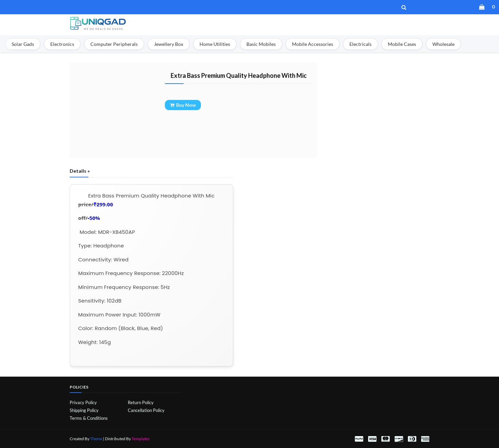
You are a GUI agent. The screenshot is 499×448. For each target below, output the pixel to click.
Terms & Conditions (89, 418)
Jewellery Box (169, 44)
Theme (96, 439)
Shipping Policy (84, 410)
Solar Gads (23, 44)
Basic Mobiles (261, 44)
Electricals (360, 44)
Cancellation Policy (146, 410)
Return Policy (141, 402)
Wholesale (443, 44)
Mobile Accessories (313, 44)
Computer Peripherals (114, 44)
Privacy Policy (83, 402)
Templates (141, 439)
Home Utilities (215, 44)
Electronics (62, 44)
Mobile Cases (402, 44)
